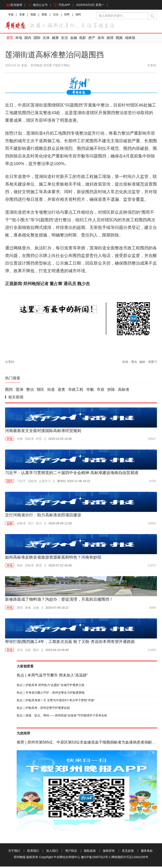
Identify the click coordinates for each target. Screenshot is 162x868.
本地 (18, 40)
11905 (152, 651)
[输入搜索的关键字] (122, 16)
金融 (72, 40)
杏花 (20, 651)
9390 (153, 609)
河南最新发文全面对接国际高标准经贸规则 (45, 432)
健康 (54, 40)
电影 (80, 40)
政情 (107, 40)
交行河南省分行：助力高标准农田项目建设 (45, 517)
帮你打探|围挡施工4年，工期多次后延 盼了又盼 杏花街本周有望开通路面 (73, 643)
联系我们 (33, 852)
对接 (20, 441)
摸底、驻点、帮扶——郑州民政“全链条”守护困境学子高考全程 (62, 717)
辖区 (40, 391)
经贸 (39, 441)
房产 (89, 40)
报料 (82, 16)
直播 (23, 16)
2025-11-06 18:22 (74, 483)
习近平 (21, 483)
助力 (39, 525)
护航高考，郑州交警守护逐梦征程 (43, 709)
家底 (39, 567)
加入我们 (52, 852)
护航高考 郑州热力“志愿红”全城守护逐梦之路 (51, 686)
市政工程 (76, 391)
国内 (27, 40)
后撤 (36, 609)
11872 (152, 567)
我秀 (70, 16)
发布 (98, 40)
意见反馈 (128, 852)
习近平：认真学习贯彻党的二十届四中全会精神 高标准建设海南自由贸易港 (75, 474)
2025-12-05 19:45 (60, 441)
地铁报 (126, 40)
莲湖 (19, 391)
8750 (153, 483)
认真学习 (45, 483)
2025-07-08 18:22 (57, 609)
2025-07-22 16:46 (60, 567)
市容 (101, 391)
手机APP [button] (63, 5)
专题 (11, 16)
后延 (28, 651)
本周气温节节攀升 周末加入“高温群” (52, 677)
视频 (35, 16)
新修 (28, 609)
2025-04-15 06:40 (57, 651)
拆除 (111, 391)
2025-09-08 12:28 (60, 525)
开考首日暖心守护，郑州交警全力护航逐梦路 (51, 694)
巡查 (61, 391)
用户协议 (71, 852)
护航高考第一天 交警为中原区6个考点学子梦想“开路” (56, 702)
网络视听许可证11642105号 (130, 858)
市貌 (90, 391)
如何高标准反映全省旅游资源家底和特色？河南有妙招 (56, 559)
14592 (152, 525)
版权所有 (109, 852)
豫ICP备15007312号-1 (96, 858)
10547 (152, 441)
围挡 (9, 391)
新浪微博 (14, 5)
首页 (9, 40)
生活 (63, 40)
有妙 (20, 567)
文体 (45, 40)
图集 (46, 16)
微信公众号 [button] (39, 5)
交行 (31, 525)
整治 (30, 391)
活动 (58, 16)
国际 (36, 40)
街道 (51, 391)
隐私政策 (90, 852)
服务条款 (147, 852)
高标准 (124, 391)
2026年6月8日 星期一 (92, 5)
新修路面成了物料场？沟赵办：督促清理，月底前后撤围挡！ (62, 601)
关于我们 (14, 852)
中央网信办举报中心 (67, 858)
